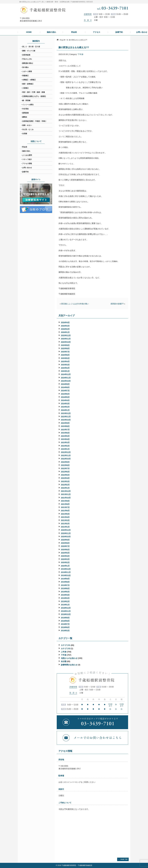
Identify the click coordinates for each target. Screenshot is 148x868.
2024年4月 (65, 400)
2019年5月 (65, 592)
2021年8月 (65, 504)
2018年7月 (65, 624)
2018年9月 (65, 618)
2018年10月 (66, 614)
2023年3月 (65, 443)
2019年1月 (65, 605)
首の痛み (25, 67)
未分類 (64, 661)
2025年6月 (65, 355)
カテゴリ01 (66, 645)
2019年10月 (66, 576)
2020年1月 (65, 566)
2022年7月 (65, 469)
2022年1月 (65, 488)
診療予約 (25, 172)
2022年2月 (65, 485)
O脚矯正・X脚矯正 (29, 80)
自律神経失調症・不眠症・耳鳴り (34, 121)
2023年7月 (65, 430)
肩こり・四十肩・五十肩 (31, 47)
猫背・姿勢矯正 (28, 84)
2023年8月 (65, 426)
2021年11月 (66, 494)
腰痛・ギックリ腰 (29, 51)
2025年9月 (65, 345)
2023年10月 (66, 420)
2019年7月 (65, 585)
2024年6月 (65, 394)
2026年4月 (65, 323)
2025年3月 (65, 365)
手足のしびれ (27, 59)
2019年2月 (65, 602)
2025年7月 (65, 352)
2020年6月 (65, 550)
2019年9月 (65, 579)
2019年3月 (65, 598)
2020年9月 (65, 540)
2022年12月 (66, 452)
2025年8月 (65, 349)
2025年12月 (66, 336)
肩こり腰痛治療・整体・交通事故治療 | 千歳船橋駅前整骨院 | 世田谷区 (67, 2)
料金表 (25, 147)
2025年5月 (65, 358)
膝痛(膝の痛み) (28, 63)
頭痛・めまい (27, 125)
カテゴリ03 (66, 649)
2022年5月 (65, 475)
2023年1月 (65, 449)
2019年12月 (66, 569)
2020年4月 (65, 556)
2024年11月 (66, 378)
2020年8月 (65, 543)
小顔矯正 (25, 88)
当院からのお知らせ (69, 658)
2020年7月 (65, 546)
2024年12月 (66, 374)
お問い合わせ (27, 168)
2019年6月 (65, 589)
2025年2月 (65, 368)
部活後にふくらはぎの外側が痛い (75, 304)
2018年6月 (65, 627)
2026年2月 (65, 329)
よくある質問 (27, 155)
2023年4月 (65, 439)
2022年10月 (66, 459)
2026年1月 (65, 332)
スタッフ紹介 (27, 159)
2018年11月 (66, 611)
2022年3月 (65, 482)
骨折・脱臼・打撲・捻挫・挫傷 (33, 92)
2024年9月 (65, 384)
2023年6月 (65, 433)
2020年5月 (65, 553)
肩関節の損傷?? (117, 304)
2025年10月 (66, 342)
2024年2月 (65, 407)
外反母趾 (25, 109)
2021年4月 (65, 517)
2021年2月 (65, 524)
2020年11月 (66, 533)
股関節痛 (25, 113)
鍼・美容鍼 (26, 100)
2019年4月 (65, 595)
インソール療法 (28, 105)
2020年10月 (66, 537)
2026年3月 (65, 326)
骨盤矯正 (25, 76)
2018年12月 (66, 608)
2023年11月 (66, 417)
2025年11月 (66, 339)
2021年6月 (65, 511)
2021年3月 (65, 520)
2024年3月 (65, 404)
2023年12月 (66, 413)
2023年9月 (65, 423)
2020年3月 (65, 559)
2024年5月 (65, 397)
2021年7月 (65, 507)
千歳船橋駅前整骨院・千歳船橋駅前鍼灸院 (77, 865)
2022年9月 (65, 462)
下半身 (81, 54)
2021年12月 (66, 491)
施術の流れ (26, 151)
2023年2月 (65, 446)
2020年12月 (66, 530)
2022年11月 (66, 456)
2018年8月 (65, 621)
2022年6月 (65, 472)
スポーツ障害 (27, 71)
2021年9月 (65, 501)
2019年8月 (65, 582)
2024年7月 (65, 391)
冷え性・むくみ (28, 129)
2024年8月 (65, 387)
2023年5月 (65, 436)
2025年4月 (65, 362)
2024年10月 (66, 381)
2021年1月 (65, 527)
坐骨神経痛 (26, 55)
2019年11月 (66, 572)
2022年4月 (65, 478)
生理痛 (25, 134)
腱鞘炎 (25, 117)
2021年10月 (66, 498)
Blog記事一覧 (64, 40)
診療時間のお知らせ (69, 665)
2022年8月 (65, 465)
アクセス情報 (27, 163)
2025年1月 (65, 371)
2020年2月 (65, 563)
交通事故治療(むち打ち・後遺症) (34, 96)
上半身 (64, 652)
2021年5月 (65, 514)
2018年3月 (65, 631)
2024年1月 (65, 410)
